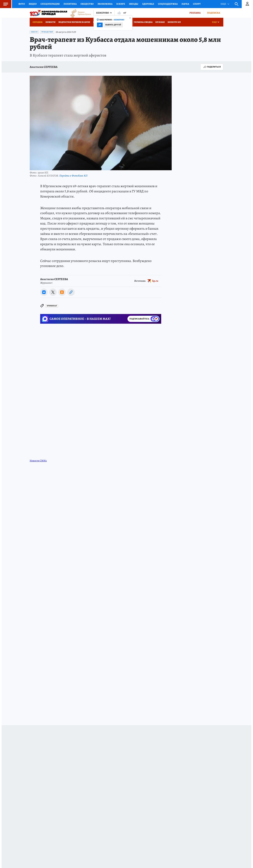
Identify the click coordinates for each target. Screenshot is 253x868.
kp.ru (155, 281)
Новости (51, 22)
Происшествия (47, 32)
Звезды (134, 4)
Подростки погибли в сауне (74, 22)
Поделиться (212, 67)
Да (100, 25)
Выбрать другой (113, 25)
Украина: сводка (143, 22)
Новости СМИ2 (38, 461)
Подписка (214, 13)
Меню (4, 4)
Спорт (197, 4)
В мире (121, 4)
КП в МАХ (160, 22)
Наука (185, 4)
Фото (22, 4)
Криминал (52, 306)
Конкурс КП (174, 22)
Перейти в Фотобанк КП (73, 176)
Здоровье (148, 4)
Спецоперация (50, 4)
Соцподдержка (168, 4)
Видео (33, 4)
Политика (70, 4)
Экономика (105, 4)
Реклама (195, 13)
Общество (87, 4)
